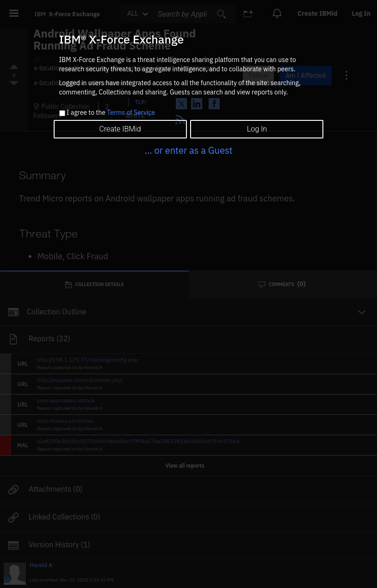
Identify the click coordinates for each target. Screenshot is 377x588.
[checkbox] (62, 113)
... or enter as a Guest (188, 150)
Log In (257, 129)
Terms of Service (131, 113)
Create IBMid (120, 129)
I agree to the (111, 113)
